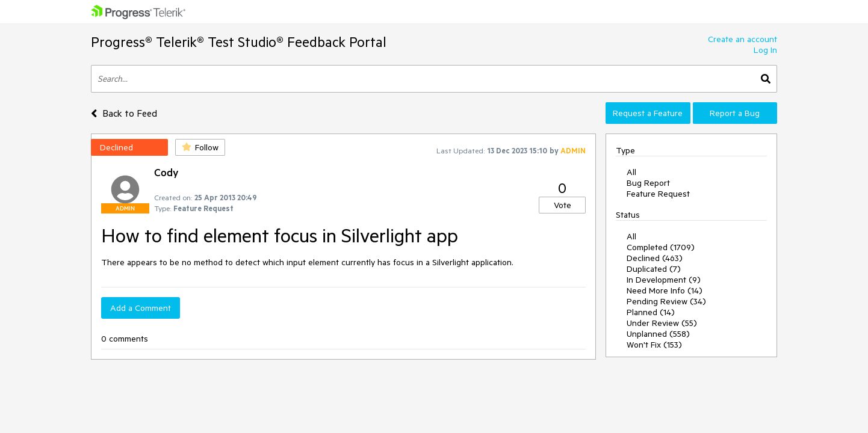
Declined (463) (655, 258)
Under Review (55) (662, 323)
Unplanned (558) (658, 334)
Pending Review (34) (666, 301)
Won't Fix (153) (654, 345)
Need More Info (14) (665, 290)
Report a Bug (735, 113)
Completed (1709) (661, 247)
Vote (563, 205)
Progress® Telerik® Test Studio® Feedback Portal (239, 42)
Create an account (742, 39)
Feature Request (658, 194)
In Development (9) (664, 280)
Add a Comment (141, 308)
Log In (765, 50)
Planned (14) (651, 312)
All (631, 172)
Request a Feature (648, 113)
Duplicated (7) (654, 269)
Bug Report (648, 183)
